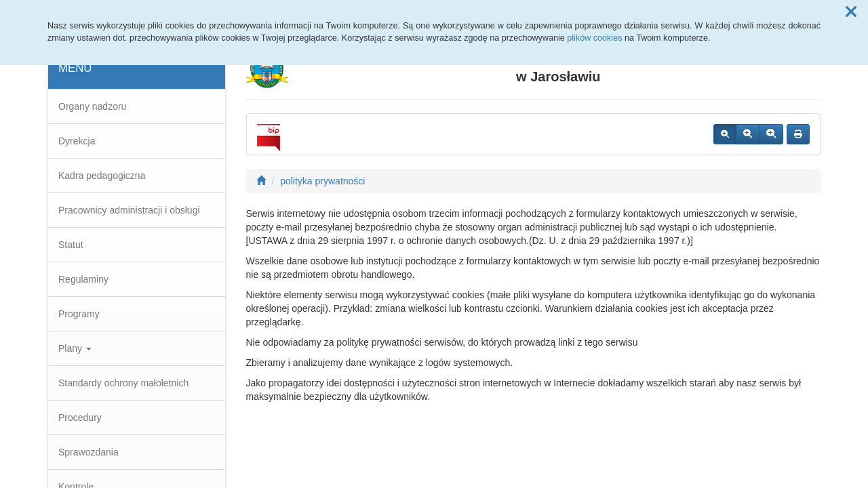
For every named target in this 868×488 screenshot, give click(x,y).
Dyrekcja (77, 141)
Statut (71, 245)
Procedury (80, 418)
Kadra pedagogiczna (102, 176)
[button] (851, 12)
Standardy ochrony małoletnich (123, 383)
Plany (75, 348)
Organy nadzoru (92, 106)
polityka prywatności (322, 181)
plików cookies (594, 38)
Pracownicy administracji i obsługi (129, 210)
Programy (79, 314)
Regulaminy (83, 279)
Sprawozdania (88, 452)
